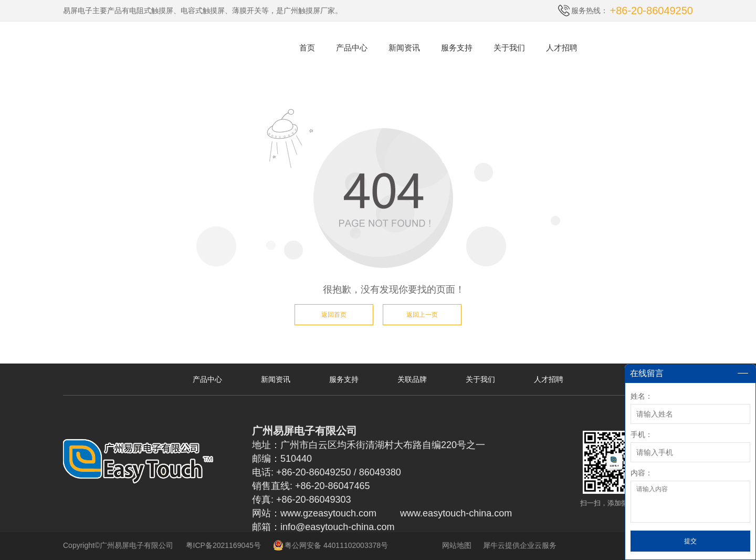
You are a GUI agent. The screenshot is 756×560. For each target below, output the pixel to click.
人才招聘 (562, 48)
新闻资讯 (404, 48)
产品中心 (352, 48)
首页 (307, 48)
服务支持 (457, 48)
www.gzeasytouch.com (328, 513)
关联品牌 (412, 379)
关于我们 (509, 48)
